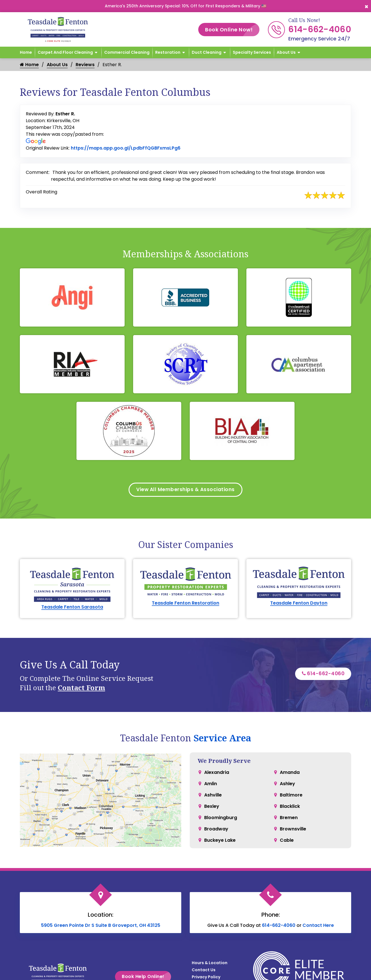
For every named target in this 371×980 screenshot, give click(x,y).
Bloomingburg (221, 818)
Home (26, 52)
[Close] (366, 6)
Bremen (289, 818)
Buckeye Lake (220, 841)
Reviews (85, 65)
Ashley (287, 784)
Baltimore (291, 796)
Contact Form (81, 688)
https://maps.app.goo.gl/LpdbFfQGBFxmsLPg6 (126, 148)
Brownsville (293, 830)
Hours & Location (210, 964)
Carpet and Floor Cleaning (65, 52)
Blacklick (290, 807)
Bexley (212, 807)
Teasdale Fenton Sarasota (72, 608)
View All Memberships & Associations (186, 490)
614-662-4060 (320, 29)
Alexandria (217, 773)
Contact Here (318, 926)
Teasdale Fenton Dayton (299, 604)
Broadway (216, 830)
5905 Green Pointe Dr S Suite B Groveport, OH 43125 (101, 926)
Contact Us (204, 971)
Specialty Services (252, 52)
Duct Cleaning (207, 52)
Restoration (168, 52)
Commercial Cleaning (127, 52)
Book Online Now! (232, 30)
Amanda (290, 773)
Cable (287, 841)
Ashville (213, 796)
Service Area (222, 739)
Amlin (211, 784)
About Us (286, 52)
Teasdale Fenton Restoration (185, 604)
